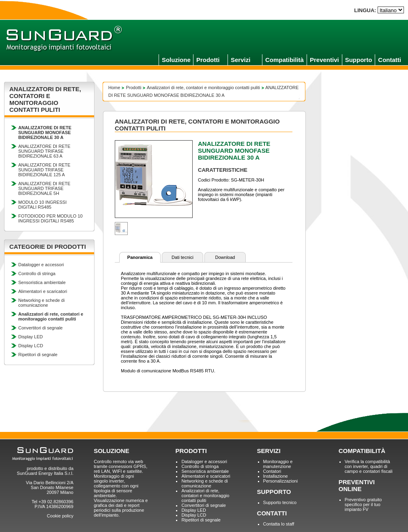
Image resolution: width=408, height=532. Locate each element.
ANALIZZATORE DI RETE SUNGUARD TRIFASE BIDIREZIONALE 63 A (44, 151)
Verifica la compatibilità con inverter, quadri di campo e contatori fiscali (369, 466)
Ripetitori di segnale (38, 355)
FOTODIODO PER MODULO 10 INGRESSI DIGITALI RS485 (50, 218)
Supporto (359, 60)
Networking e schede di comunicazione (41, 303)
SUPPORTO (274, 492)
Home (114, 88)
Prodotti (208, 60)
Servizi (241, 60)
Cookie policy (60, 516)
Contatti (390, 60)
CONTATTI (272, 513)
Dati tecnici (183, 257)
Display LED (31, 337)
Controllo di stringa (37, 273)
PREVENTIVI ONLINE (357, 485)
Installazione (276, 476)
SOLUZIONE (112, 451)
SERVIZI (269, 451)
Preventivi (324, 60)
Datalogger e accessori (41, 265)
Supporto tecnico (280, 502)
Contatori (272, 471)
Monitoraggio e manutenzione (278, 464)
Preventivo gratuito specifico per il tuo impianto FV (363, 504)
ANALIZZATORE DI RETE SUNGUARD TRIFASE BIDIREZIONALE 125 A (44, 170)
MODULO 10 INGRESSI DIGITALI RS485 (42, 205)
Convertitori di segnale (40, 328)
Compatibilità (285, 60)
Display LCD (31, 346)
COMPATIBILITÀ (362, 451)
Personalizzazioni (281, 481)
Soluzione (176, 60)
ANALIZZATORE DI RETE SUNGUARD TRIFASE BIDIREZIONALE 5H (44, 188)
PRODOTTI (191, 451)
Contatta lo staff (279, 524)
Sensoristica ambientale (42, 282)
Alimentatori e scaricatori (43, 291)
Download (225, 257)
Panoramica (140, 257)
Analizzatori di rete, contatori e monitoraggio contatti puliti (203, 88)
